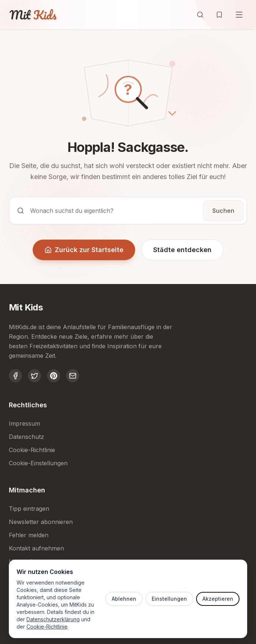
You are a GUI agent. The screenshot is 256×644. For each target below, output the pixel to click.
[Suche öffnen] (200, 15)
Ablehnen (124, 599)
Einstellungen (169, 599)
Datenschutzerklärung (53, 619)
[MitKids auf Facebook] (15, 376)
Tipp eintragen (29, 509)
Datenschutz (26, 437)
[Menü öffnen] (239, 15)
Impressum (24, 423)
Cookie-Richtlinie (47, 627)
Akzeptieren (218, 599)
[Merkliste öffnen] (219, 15)
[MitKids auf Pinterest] (54, 376)
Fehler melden (29, 535)
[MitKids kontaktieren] (73, 376)
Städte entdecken (182, 250)
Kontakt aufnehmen (36, 548)
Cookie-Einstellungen (38, 463)
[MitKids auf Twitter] (35, 376)
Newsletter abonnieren (41, 522)
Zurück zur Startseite (84, 250)
